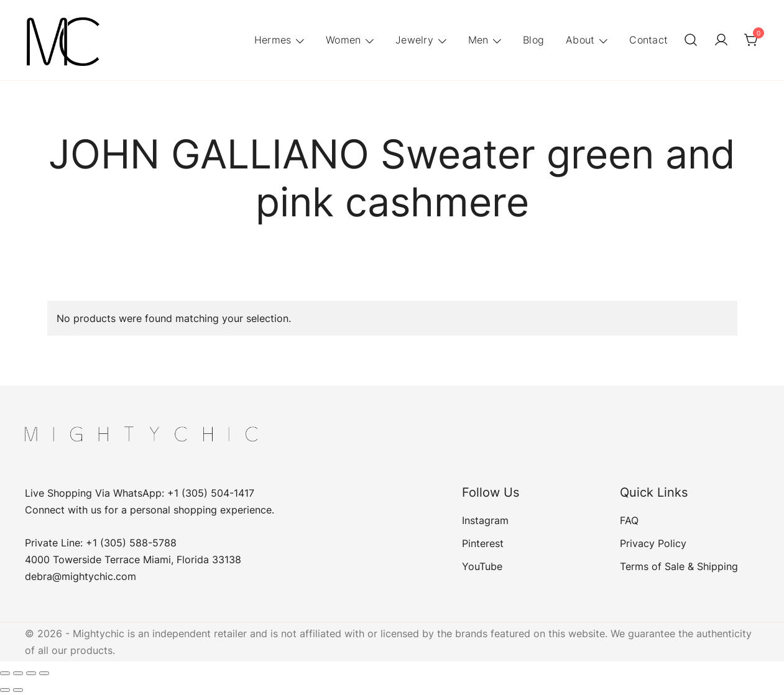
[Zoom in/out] (5, 673)
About (580, 40)
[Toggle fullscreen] (18, 673)
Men (478, 40)
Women (343, 40)
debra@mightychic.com (81, 576)
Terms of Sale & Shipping (679, 566)
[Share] (31, 673)
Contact (648, 40)
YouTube (482, 566)
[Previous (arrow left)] (5, 690)
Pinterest (483, 543)
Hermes (273, 40)
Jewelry (414, 40)
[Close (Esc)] (44, 673)
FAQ (629, 520)
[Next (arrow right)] (18, 690)
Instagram (485, 520)
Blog (533, 40)
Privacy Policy (653, 543)
